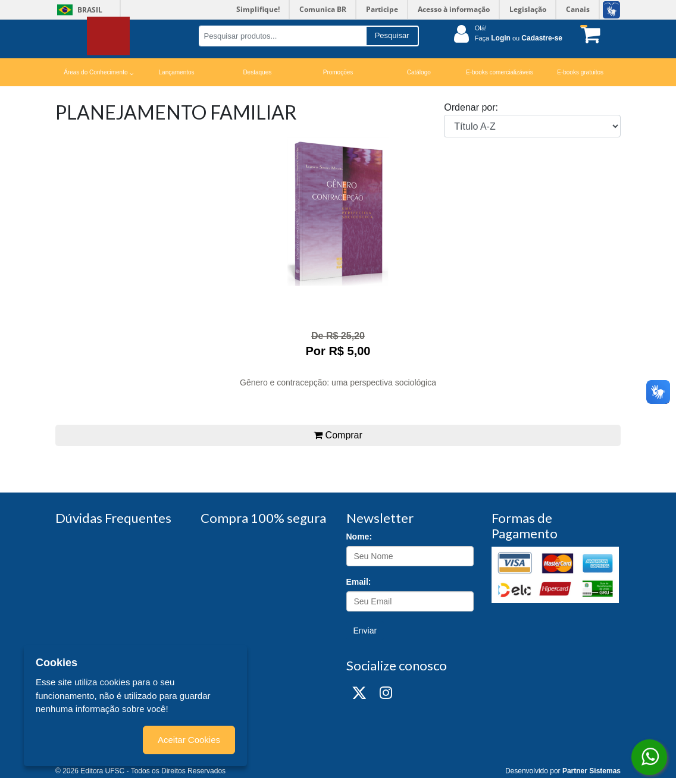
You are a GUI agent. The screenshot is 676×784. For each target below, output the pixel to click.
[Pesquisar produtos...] (282, 36)
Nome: (359, 537)
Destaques (257, 72)
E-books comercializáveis (500, 72)
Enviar (365, 631)
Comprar (338, 435)
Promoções (338, 72)
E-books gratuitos (580, 72)
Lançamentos (177, 72)
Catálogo (419, 72)
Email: (359, 582)
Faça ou (519, 38)
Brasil (78, 10)
